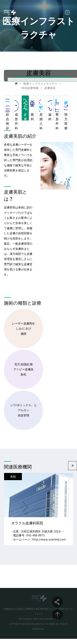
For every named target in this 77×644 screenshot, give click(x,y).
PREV (52, 507)
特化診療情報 (30, 88)
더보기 (73, 466)
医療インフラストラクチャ (40, 84)
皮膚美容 (50, 88)
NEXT (25, 507)
